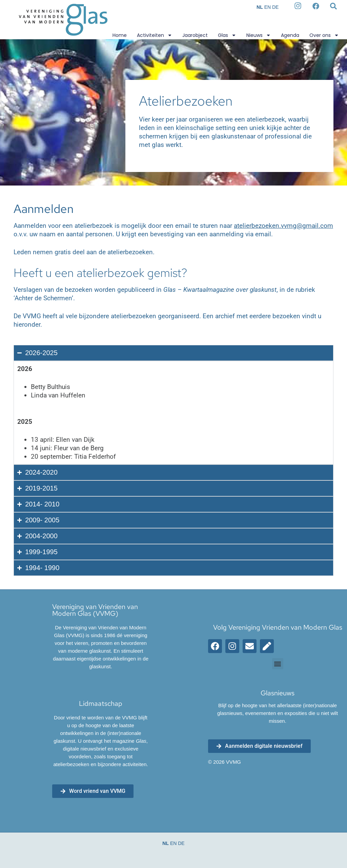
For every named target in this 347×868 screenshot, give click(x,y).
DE (275, 7)
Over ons (324, 35)
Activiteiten (155, 35)
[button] (278, 664)
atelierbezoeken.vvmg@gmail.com (283, 226)
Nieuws (259, 35)
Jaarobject (195, 35)
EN (268, 7)
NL (260, 7)
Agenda (290, 35)
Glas (227, 35)
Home (120, 35)
